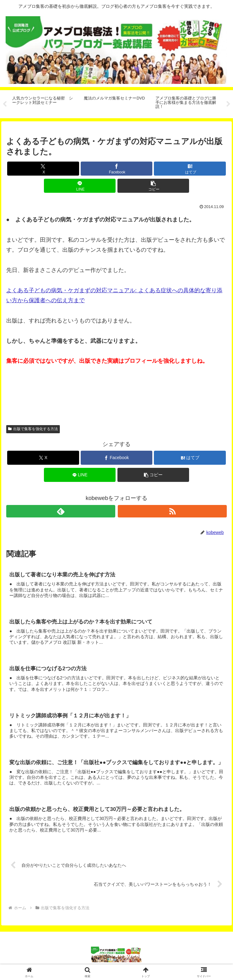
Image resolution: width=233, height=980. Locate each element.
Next (228, 104)
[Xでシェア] (43, 169)
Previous (5, 104)
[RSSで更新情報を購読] (172, 511)
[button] (153, 186)
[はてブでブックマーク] (190, 169)
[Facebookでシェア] (117, 169)
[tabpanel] (45, 103)
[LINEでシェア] (80, 186)
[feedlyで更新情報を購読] (61, 511)
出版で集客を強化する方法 (33, 429)
